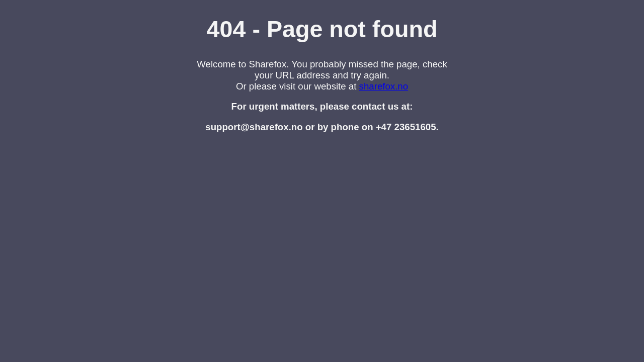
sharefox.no (384, 86)
